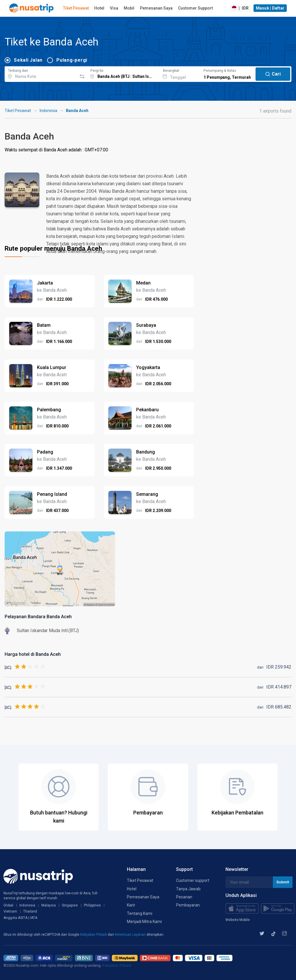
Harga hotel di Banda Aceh (33, 654)
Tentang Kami (140, 913)
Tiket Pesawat (76, 8)
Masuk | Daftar (270, 8)
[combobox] (41, 73)
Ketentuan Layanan (131, 935)
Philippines (92, 905)
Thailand (30, 911)
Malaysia (49, 905)
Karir (131, 905)
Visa (114, 8)
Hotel (99, 8)
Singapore (70, 905)
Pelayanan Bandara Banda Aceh (38, 617)
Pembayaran (188, 905)
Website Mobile (238, 920)
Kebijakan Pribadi (94, 935)
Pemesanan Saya (156, 8)
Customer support (193, 880)
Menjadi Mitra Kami (144, 922)
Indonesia (48, 111)
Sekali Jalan (28, 60)
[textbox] (41, 73)
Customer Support (195, 8)
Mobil (129, 8)
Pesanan (184, 897)
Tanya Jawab (188, 889)
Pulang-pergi (72, 60)
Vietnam (10, 911)
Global (8, 905)
